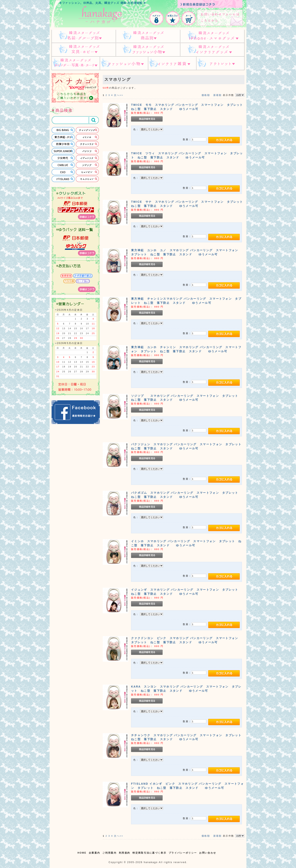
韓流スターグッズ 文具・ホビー (84, 50)
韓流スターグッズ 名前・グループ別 (84, 36)
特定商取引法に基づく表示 (149, 853)
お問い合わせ (208, 853)
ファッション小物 (124, 63)
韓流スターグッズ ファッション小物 (148, 50)
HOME (82, 853)
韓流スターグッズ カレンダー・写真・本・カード (76, 63)
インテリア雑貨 (172, 63)
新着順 (218, 95)
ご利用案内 (109, 853)
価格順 (206, 95)
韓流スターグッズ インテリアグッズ (212, 50)
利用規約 (124, 853)
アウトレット (220, 63)
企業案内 (94, 853)
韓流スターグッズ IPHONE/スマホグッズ (212, 36)
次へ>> (119, 95)
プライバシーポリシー (183, 853)
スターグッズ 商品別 (148, 36)
